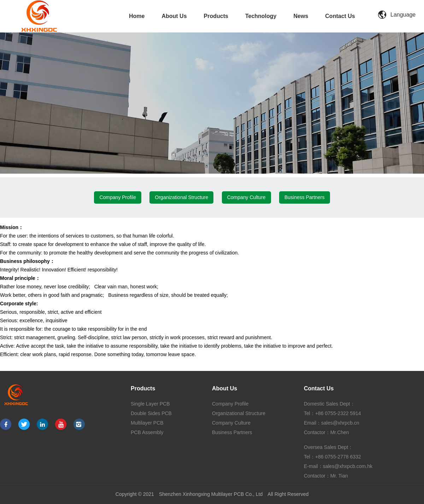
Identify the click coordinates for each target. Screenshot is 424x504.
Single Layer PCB (150, 404)
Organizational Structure (181, 197)
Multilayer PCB (147, 423)
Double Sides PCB (151, 413)
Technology (261, 16)
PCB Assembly (147, 432)
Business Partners (305, 197)
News (301, 16)
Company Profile (118, 197)
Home (137, 16)
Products (216, 16)
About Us (174, 16)
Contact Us (340, 16)
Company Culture (246, 197)
